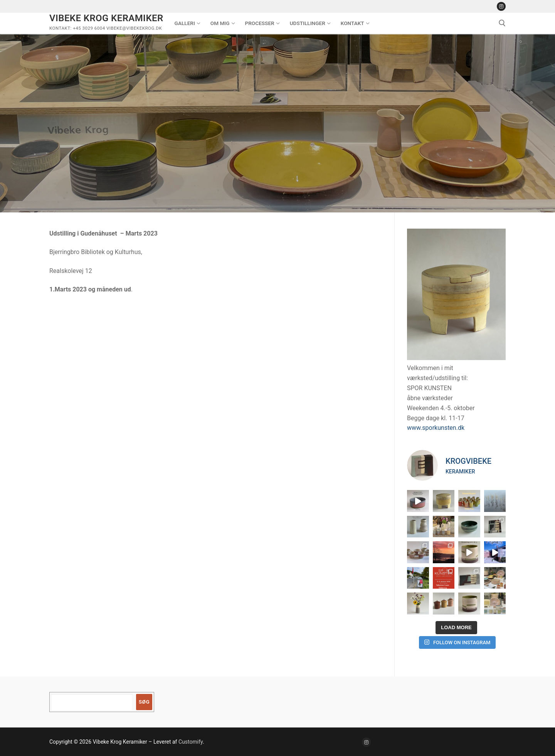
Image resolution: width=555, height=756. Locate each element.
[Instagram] (501, 6)
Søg (144, 702)
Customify (191, 742)
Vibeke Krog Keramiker (106, 18)
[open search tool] (502, 23)
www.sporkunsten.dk (436, 428)
